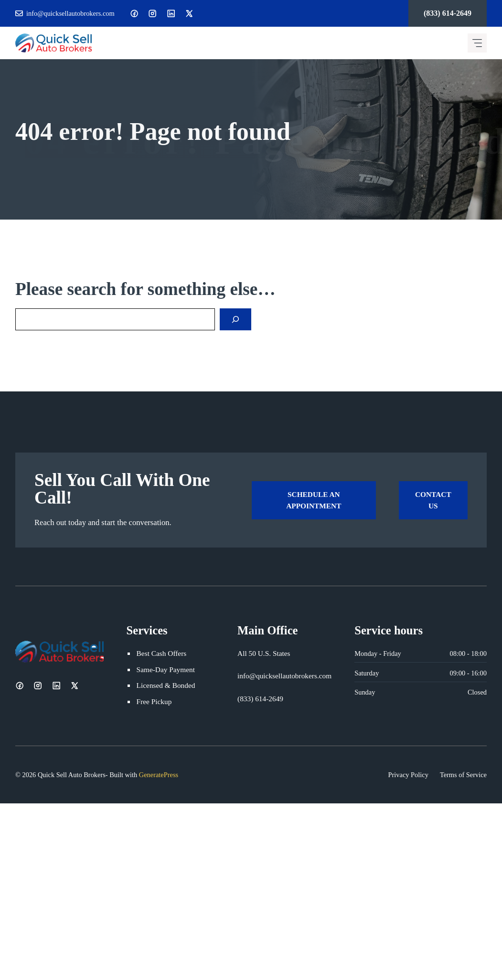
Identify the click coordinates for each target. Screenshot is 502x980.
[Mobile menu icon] (477, 43)
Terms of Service (463, 775)
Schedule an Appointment (314, 500)
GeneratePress (159, 775)
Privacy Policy (408, 775)
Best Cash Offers (162, 653)
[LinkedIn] (171, 13)
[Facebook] (134, 13)
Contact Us (433, 500)
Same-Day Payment (166, 669)
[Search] (235, 319)
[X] (189, 13)
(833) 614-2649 (448, 13)
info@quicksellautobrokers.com (70, 13)
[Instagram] (152, 13)
